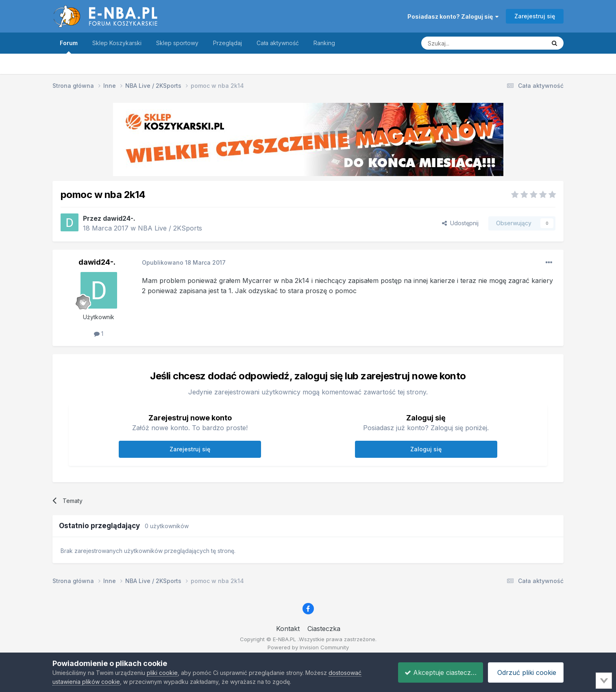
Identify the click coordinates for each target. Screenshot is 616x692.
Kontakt (288, 629)
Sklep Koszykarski (117, 43)
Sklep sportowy (177, 43)
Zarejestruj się (535, 16)
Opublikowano (184, 262)
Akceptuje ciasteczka (435, 672)
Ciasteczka (324, 629)
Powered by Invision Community (308, 647)
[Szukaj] (463, 43)
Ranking (324, 43)
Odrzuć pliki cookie (525, 672)
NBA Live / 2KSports (170, 228)
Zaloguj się (426, 449)
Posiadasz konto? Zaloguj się (453, 16)
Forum (69, 47)
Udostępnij (460, 223)
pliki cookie (162, 673)
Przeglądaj (227, 43)
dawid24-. (119, 218)
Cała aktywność (278, 43)
